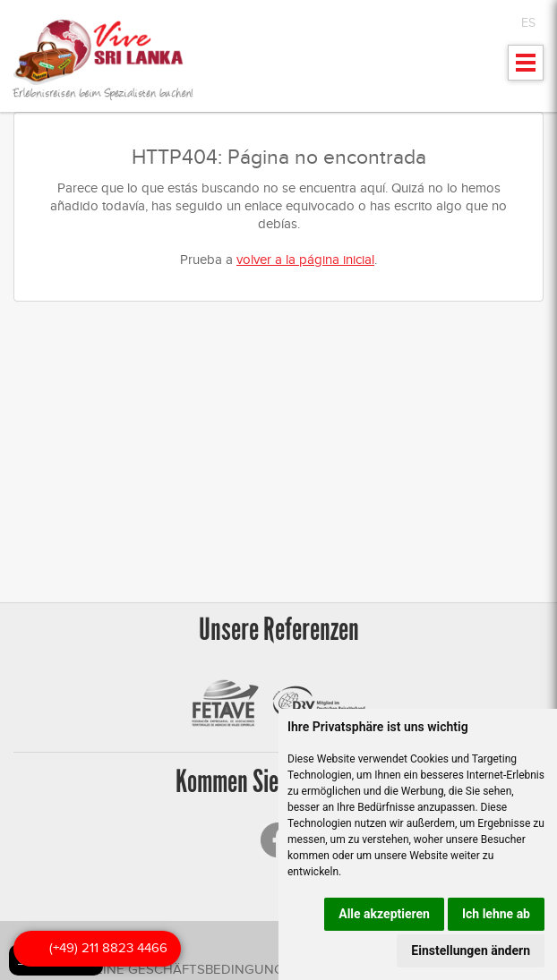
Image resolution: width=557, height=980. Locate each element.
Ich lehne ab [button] (496, 914)
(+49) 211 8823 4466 (108, 948)
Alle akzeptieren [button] (384, 914)
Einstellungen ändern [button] (471, 950)
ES (528, 23)
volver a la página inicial (305, 260)
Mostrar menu (526, 68)
